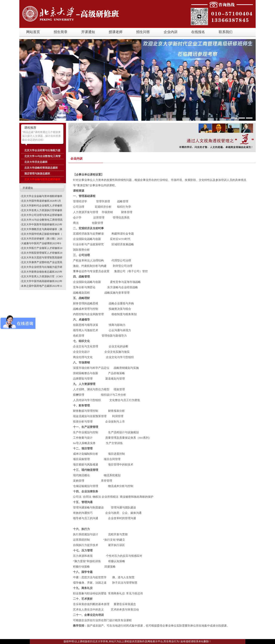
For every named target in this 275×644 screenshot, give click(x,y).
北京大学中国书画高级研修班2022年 (42, 281)
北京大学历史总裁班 (36, 162)
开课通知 (88, 32)
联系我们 (226, 32)
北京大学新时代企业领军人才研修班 (42, 206)
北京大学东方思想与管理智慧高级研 (42, 258)
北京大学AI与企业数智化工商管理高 (42, 220)
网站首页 (33, 32)
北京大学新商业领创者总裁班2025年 (42, 272)
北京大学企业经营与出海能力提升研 (42, 267)
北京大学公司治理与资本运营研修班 (42, 215)
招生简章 (61, 32)
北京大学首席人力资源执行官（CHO (42, 276)
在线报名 (198, 32)
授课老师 (116, 32)
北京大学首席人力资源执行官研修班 (42, 210)
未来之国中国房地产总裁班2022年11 (42, 286)
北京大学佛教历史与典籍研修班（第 (42, 229)
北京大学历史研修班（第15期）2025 (42, 239)
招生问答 (143, 32)
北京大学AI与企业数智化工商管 (42, 156)
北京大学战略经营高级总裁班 (41, 168)
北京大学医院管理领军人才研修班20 (42, 253)
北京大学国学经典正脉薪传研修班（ (42, 234)
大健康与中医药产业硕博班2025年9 (41, 243)
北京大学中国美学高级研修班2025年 (42, 224)
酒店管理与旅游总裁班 (37, 174)
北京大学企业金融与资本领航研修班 (42, 196)
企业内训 (171, 32)
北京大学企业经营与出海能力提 (42, 150)
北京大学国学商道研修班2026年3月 (41, 201)
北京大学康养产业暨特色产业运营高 (42, 262)
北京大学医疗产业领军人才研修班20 (42, 248)
